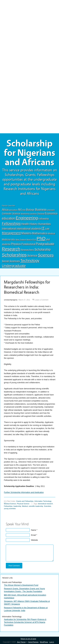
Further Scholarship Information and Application (24, 492)
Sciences (46, 255)
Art (20, 210)
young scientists (10, 509)
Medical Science (10, 504)
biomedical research (45, 504)
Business (41, 210)
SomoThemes (33, 642)
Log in (52, 642)
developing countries (29, 214)
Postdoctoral (28, 244)
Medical (52, 233)
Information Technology (43, 501)
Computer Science (11, 213)
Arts (24, 210)
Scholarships (14, 255)
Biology (30, 210)
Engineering (27, 218)
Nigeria (29, 240)
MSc (13, 240)
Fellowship (44, 219)
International (9, 228)
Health (25, 224)
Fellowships (11, 223)
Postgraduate (45, 244)
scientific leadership (36, 506)
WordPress (44, 642)
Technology (30, 261)
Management (11, 233)
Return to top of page (28, 639)
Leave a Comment (42, 300)
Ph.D (34, 240)
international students (29, 228)
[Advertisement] (30, 23)
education (9, 218)
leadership (17, 506)
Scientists (48, 506)
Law (47, 229)
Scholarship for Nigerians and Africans (29, 153)
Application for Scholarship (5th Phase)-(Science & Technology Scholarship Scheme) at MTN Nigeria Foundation (25, 622)
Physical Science (23, 504)
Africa (5, 210)
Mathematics (40, 233)
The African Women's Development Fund (21, 585)
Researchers (27, 250)
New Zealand (21, 240)
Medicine (6, 239)
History (34, 224)
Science (32, 256)
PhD (41, 239)
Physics (16, 244)
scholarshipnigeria (11, 300)
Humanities (45, 224)
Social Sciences (11, 261)
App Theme (21, 642)
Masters (27, 233)
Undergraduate (14, 266)
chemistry (51, 210)
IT (43, 228)
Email (34, 535)
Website (35, 540)
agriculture (13, 210)
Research (11, 249)
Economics (51, 213)
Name (34, 530)
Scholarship (43, 249)
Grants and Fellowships (25, 501)
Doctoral (41, 214)
